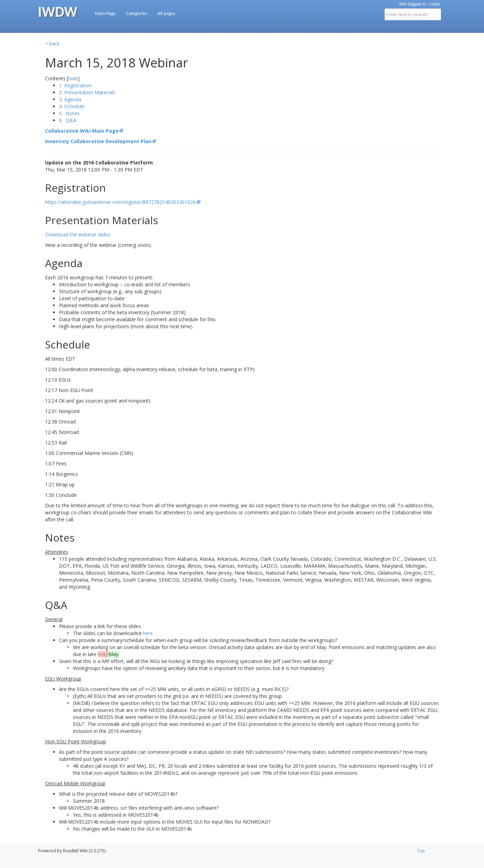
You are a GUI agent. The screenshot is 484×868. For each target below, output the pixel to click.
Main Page (105, 13)
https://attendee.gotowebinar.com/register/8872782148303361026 (120, 202)
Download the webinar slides (78, 234)
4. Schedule (72, 106)
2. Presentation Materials (87, 92)
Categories (136, 13)
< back (52, 43)
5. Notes (69, 113)
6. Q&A (68, 120)
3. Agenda (70, 99)
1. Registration (75, 85)
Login (435, 4)
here (148, 633)
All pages (166, 13)
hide (73, 78)
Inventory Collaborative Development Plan (98, 141)
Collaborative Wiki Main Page (82, 131)
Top (421, 851)
